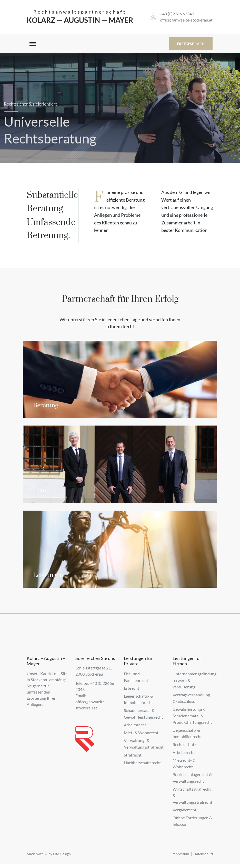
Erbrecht (132, 688)
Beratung (46, 406)
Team (41, 490)
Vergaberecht (184, 810)
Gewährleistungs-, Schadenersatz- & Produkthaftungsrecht (192, 716)
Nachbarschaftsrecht (142, 763)
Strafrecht (133, 755)
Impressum (180, 854)
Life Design (62, 854)
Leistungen (48, 575)
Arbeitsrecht (135, 725)
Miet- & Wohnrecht (141, 733)
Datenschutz (203, 854)
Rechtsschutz (184, 744)
